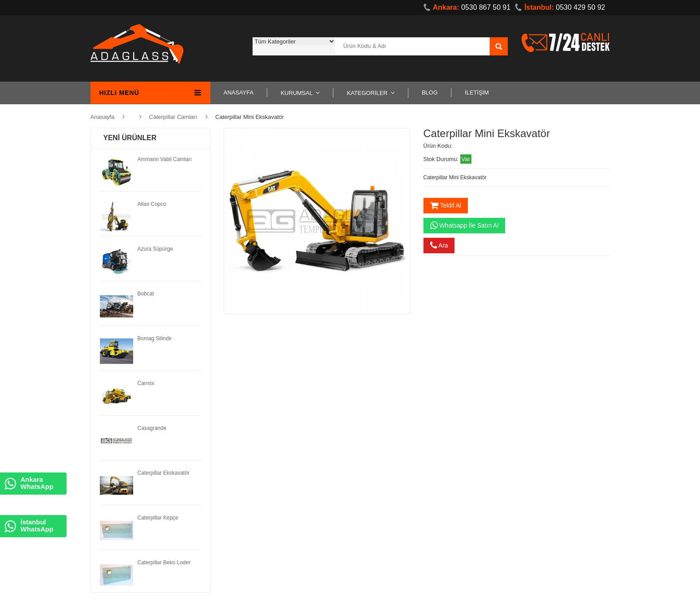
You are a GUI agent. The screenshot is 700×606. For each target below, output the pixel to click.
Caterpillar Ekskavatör (164, 473)
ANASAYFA (239, 92)
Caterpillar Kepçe (158, 518)
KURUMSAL (297, 93)
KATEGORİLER (367, 93)
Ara (439, 245)
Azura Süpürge (155, 249)
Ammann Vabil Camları (165, 159)
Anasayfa (103, 117)
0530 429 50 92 (560, 7)
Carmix (146, 383)
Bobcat (146, 294)
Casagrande (152, 428)
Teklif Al (446, 205)
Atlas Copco (152, 204)
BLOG (430, 92)
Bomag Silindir (155, 338)
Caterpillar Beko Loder (164, 563)
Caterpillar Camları (173, 117)
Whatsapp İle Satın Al (465, 225)
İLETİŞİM (477, 92)
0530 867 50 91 (467, 7)
